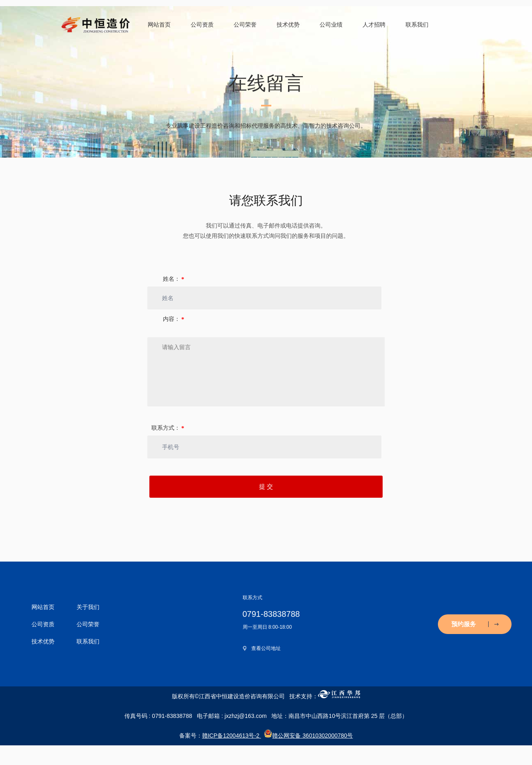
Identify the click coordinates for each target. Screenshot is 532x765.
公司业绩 (331, 25)
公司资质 (202, 25)
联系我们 (417, 25)
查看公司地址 (266, 648)
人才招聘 (374, 25)
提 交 (266, 487)
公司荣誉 (245, 25)
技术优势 (288, 25)
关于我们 (88, 607)
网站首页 (159, 25)
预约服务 (475, 624)
